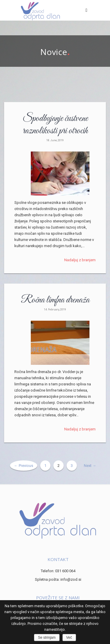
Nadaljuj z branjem (80, 260)
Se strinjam (47, 638)
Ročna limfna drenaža (55, 300)
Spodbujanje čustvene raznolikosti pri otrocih (55, 125)
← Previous (24, 466)
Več (69, 638)
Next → (90, 466)
